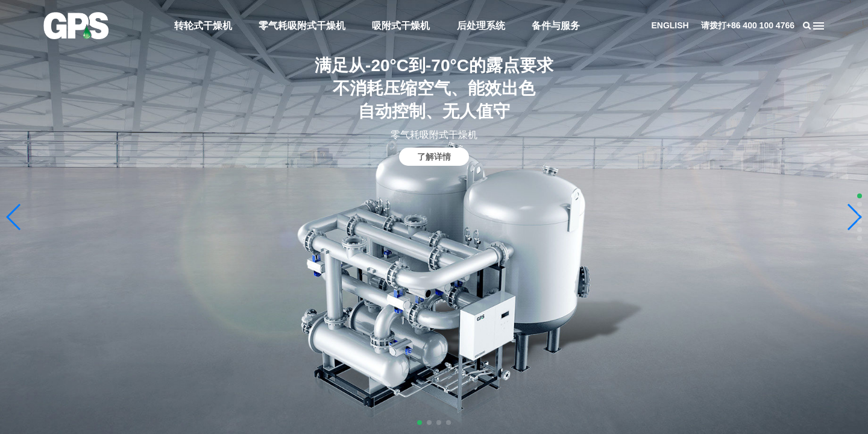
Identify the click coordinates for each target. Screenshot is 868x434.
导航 (819, 26)
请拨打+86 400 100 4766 (748, 25)
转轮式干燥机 (203, 26)
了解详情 (434, 157)
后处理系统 (481, 26)
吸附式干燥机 (401, 26)
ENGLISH (670, 25)
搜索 (807, 26)
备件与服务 (556, 26)
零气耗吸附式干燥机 (302, 26)
